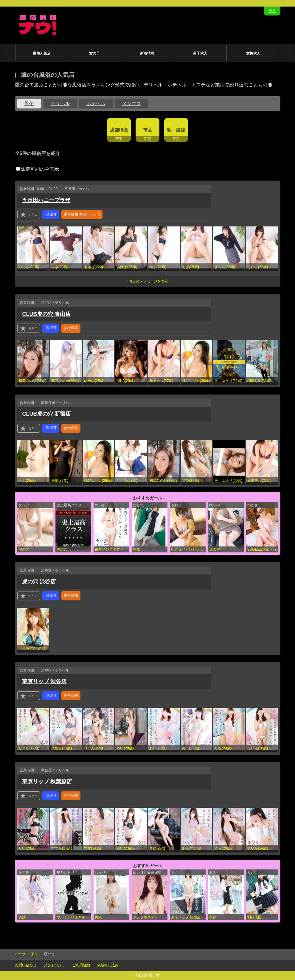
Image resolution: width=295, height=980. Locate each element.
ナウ (22, 954)
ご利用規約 (81, 965)
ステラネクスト (145, 917)
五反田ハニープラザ (46, 200)
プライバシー (54, 965)
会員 (272, 11)
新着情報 (147, 53)
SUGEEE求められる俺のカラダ (265, 549)
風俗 (29, 104)
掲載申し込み (108, 965)
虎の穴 (24, 549)
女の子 (94, 53)
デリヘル (60, 104)
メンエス (132, 104)
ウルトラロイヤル (71, 917)
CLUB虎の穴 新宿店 (46, 414)
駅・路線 (176, 130)
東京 (35, 954)
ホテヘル (96, 104)
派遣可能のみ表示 (38, 169)
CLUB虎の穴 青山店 (46, 314)
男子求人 (200, 53)
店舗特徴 (119, 130)
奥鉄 (136, 549)
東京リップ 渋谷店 (44, 681)
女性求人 (253, 53)
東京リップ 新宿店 (186, 917)
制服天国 (254, 917)
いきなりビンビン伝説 (188, 549)
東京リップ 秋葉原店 (47, 782)
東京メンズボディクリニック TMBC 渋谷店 (112, 549)
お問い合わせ (26, 965)
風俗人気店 (42, 53)
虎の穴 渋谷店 (39, 582)
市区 (147, 130)
